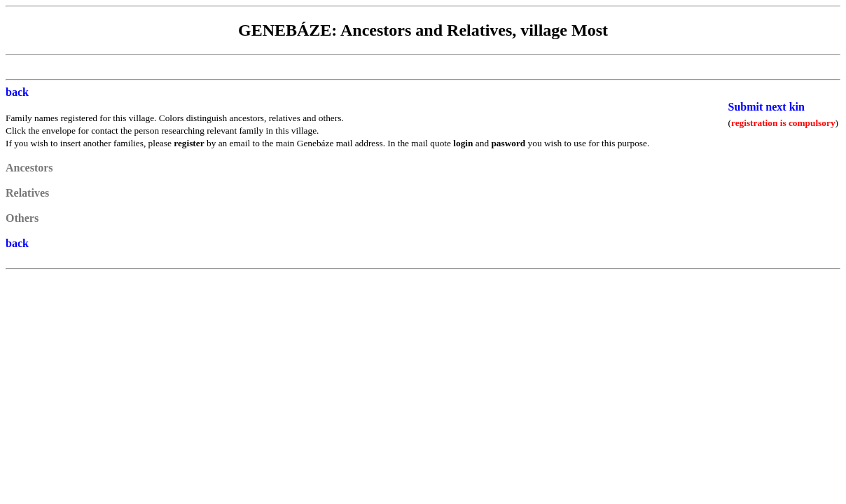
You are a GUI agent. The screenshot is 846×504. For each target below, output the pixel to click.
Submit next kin (767, 107)
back (17, 92)
